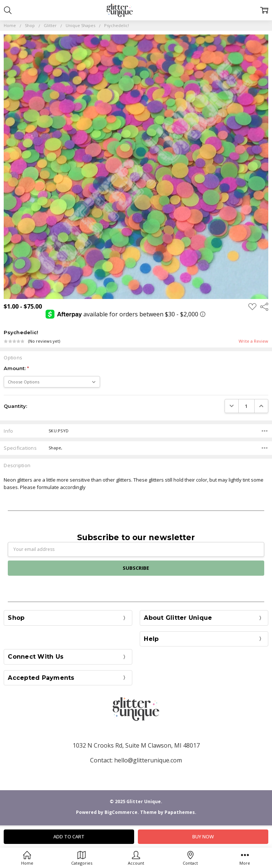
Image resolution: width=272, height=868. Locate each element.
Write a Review (253, 341)
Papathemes (180, 812)
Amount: (16, 368)
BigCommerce (121, 812)
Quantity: (15, 406)
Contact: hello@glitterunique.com (136, 760)
